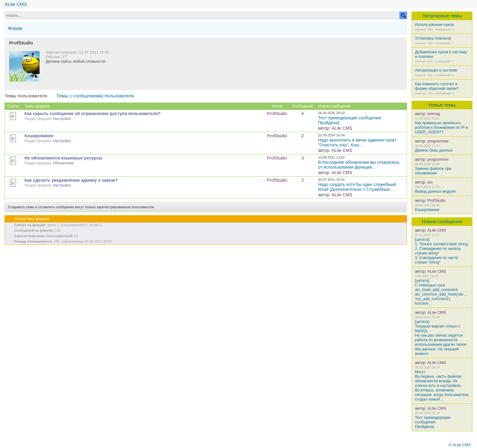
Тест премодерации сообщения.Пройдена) (433, 422)
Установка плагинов (433, 38)
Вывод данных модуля (435, 191)
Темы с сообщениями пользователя (95, 96)
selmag (434, 114)
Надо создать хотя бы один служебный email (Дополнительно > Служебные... (357, 187)
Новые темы (442, 105)
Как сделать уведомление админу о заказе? (71, 180)
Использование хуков (434, 24)
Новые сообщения (442, 221)
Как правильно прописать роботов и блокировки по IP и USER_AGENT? (441, 127)
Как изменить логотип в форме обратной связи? (437, 86)
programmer (438, 141)
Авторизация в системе (436, 70)
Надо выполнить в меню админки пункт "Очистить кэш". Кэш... (357, 142)
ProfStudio (437, 200)
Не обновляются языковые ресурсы (64, 158)
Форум (15, 28)
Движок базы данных (434, 150)
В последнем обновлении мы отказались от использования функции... (359, 165)
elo (430, 182)
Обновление (63, 163)
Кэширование (427, 210)
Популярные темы (442, 16)
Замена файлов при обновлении (433, 171)
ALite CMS (16, 4)
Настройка (62, 119)
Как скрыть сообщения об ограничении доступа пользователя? (93, 114)
